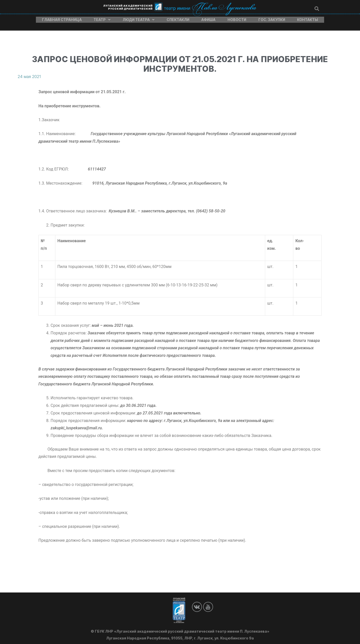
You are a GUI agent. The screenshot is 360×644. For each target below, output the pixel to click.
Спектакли (178, 18)
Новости (237, 18)
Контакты (308, 18)
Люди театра (139, 18)
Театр (102, 18)
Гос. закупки (272, 18)
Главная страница (62, 18)
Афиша (208, 18)
